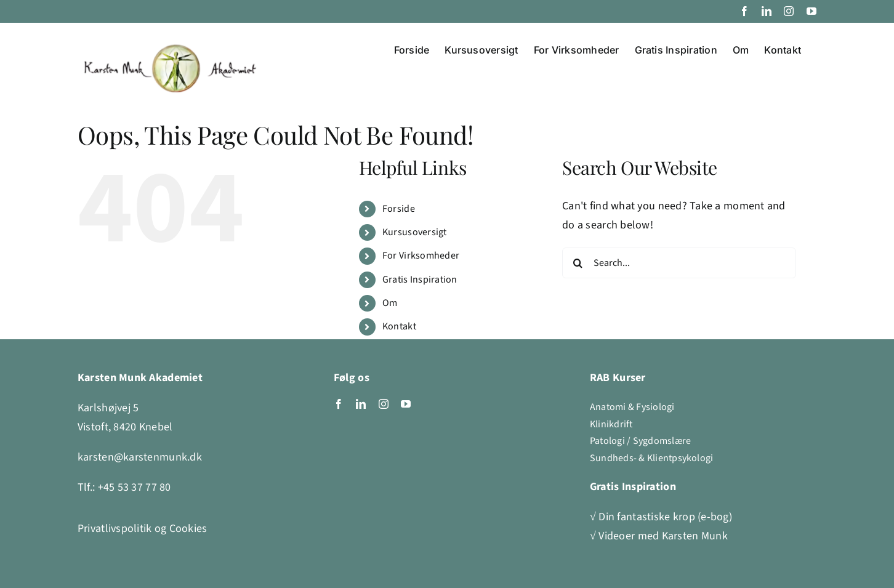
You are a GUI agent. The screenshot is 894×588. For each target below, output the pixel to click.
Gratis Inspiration (420, 280)
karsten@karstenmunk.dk (140, 457)
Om (390, 303)
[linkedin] (361, 404)
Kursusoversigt (415, 232)
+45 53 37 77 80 (135, 487)
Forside (399, 209)
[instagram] (384, 404)
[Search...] (679, 263)
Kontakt (399, 326)
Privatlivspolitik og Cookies (143, 529)
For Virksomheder (421, 256)
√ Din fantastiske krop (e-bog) (661, 517)
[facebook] (339, 404)
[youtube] (406, 404)
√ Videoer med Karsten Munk (659, 536)
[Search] (578, 263)
